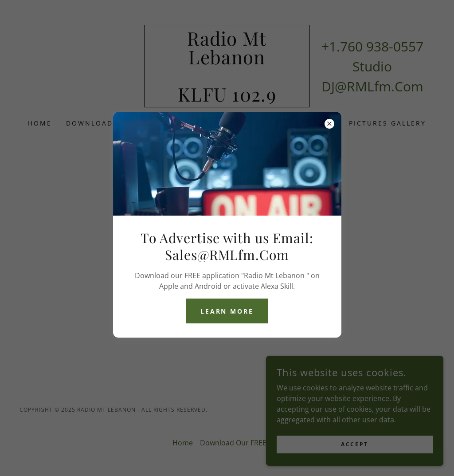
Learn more (227, 311)
